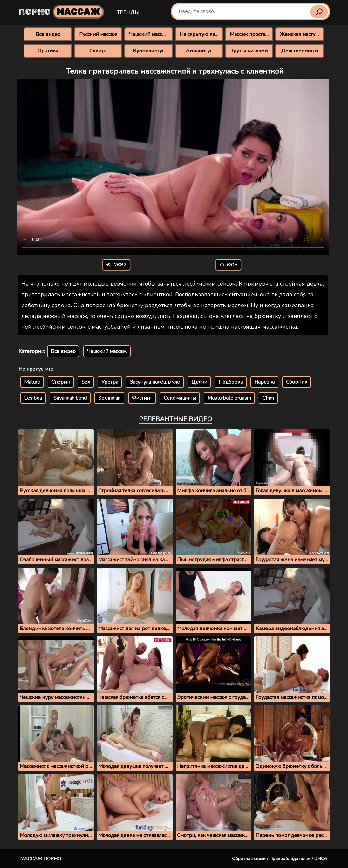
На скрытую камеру (201, 34)
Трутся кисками (249, 51)
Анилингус (199, 51)
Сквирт (98, 51)
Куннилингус (149, 51)
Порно (61, 12)
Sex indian (109, 398)
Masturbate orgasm (229, 398)
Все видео (48, 34)
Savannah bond (70, 398)
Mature (32, 382)
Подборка (231, 382)
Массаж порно (41, 859)
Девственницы (300, 51)
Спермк (61, 382)
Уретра (110, 382)
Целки (199, 382)
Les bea (33, 398)
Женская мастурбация (302, 34)
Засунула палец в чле (155, 382)
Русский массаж (98, 34)
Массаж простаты (250, 34)
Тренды (128, 12)
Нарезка (264, 382)
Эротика (48, 51)
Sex (86, 382)
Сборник (297, 382)
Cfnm (268, 398)
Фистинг (142, 398)
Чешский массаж (149, 34)
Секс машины (180, 398)
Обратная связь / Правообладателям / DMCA (280, 859)
